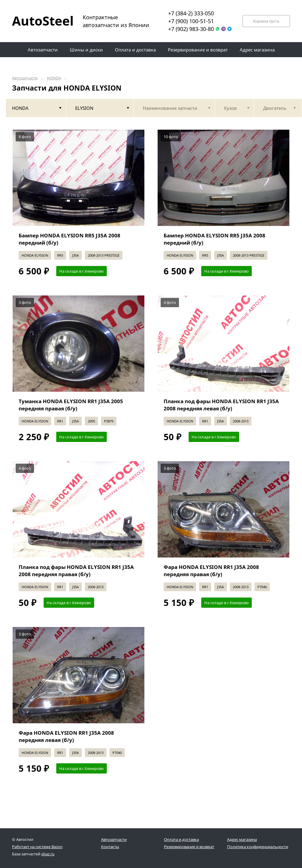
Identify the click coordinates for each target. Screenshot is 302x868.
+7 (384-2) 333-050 (191, 13)
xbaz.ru (48, 854)
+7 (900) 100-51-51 (191, 21)
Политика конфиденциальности (258, 847)
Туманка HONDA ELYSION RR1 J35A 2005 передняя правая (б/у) (71, 405)
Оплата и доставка (181, 839)
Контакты (110, 847)
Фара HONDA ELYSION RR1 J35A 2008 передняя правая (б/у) (211, 571)
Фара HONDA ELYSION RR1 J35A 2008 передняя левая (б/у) (66, 736)
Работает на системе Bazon (37, 847)
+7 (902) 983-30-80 (191, 29)
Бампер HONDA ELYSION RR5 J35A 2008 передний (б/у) (69, 239)
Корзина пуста (266, 21)
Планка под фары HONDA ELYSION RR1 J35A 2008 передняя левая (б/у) (221, 405)
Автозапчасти (25, 78)
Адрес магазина (242, 839)
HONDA (54, 78)
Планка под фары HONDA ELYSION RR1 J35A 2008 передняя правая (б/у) (76, 571)
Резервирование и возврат (189, 847)
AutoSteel (39, 21)
